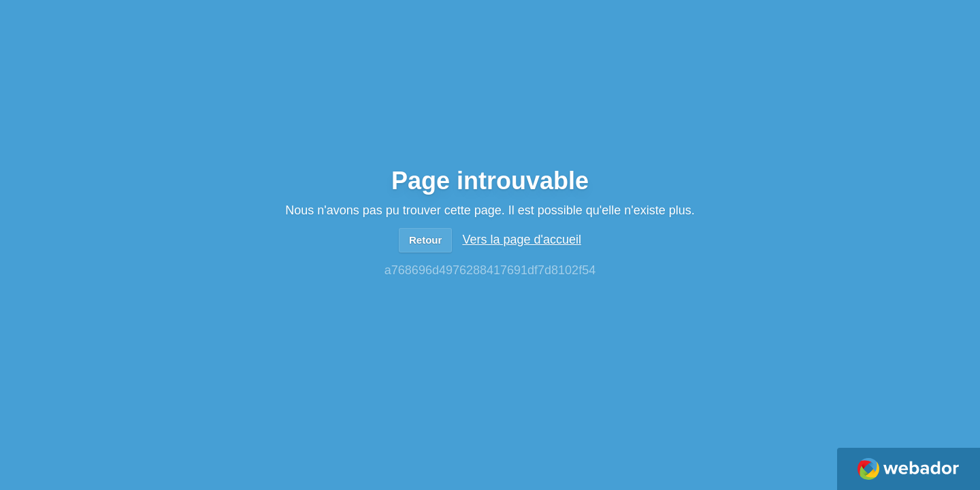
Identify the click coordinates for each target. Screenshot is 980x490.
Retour (425, 240)
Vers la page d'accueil (522, 240)
